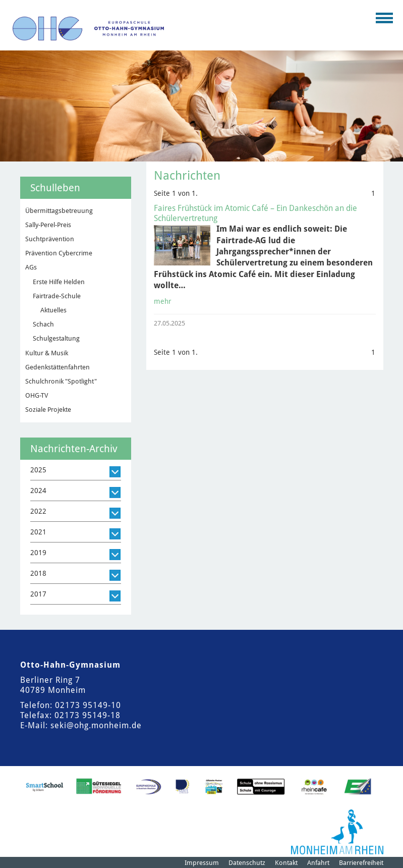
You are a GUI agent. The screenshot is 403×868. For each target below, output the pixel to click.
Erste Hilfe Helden (59, 282)
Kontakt (286, 863)
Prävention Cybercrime (59, 253)
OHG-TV (37, 395)
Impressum (202, 863)
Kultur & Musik (47, 353)
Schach (43, 324)
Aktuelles (53, 310)
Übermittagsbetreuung (59, 211)
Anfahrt (318, 863)
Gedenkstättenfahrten (57, 367)
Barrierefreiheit (361, 863)
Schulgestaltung (56, 338)
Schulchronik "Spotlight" (61, 381)
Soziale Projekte (48, 410)
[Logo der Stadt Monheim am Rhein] (337, 832)
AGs (31, 267)
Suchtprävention (50, 239)
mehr (163, 301)
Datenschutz (247, 863)
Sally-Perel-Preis (48, 225)
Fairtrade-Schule (57, 296)
